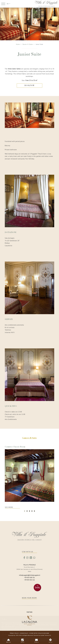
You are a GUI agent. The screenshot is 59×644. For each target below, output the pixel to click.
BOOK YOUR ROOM (29, 598)
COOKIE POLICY (24, 633)
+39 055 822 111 (29, 580)
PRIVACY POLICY (14, 633)
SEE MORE (9, 507)
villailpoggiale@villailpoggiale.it (30, 575)
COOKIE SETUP (33, 633)
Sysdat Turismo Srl (46, 635)
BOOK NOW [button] (29, 86)
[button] (25, 511)
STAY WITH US (28, 552)
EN (8, 4)
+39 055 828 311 (29, 578)
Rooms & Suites (28, 44)
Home (18, 44)
